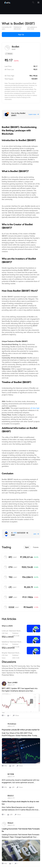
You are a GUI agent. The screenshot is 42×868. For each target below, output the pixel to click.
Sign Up (21, 25)
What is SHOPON (8, 639)
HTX (15, 523)
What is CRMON (8, 628)
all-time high (35, 399)
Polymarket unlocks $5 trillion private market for (21, 720)
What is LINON (7, 617)
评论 (6, 756)
